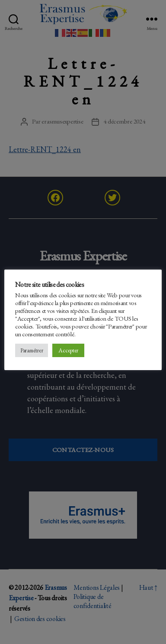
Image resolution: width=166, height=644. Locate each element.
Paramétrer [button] (32, 350)
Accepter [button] (68, 350)
